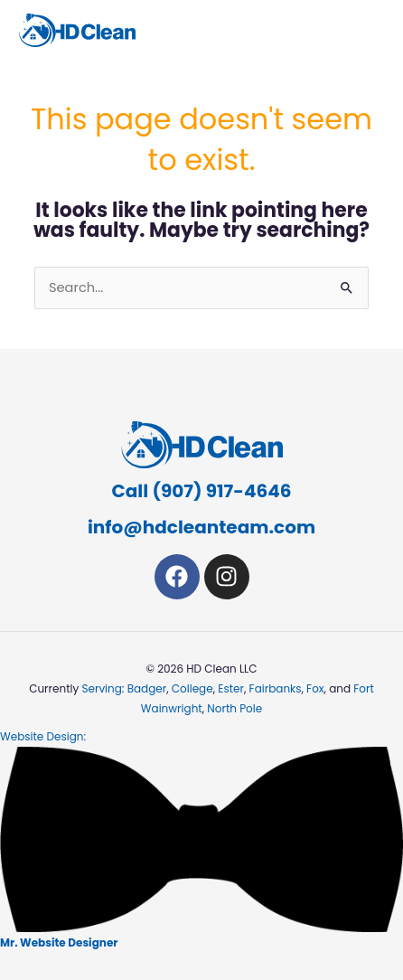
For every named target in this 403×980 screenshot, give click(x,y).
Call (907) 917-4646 (202, 491)
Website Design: (201, 839)
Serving (101, 688)
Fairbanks (276, 688)
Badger (147, 688)
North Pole (234, 708)
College (192, 688)
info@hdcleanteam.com (201, 527)
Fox (315, 688)
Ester (231, 688)
